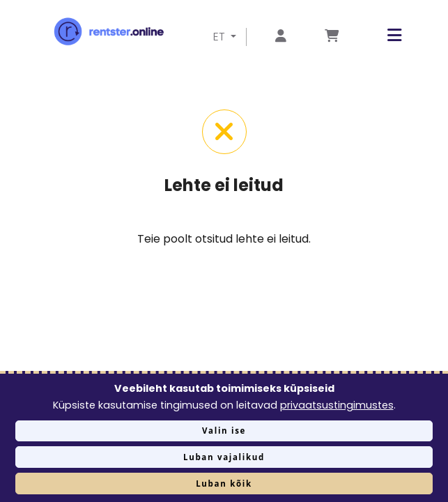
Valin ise (224, 431)
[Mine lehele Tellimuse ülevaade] (332, 37)
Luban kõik (224, 484)
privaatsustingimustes (337, 405)
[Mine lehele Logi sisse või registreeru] (281, 37)
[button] (384, 35)
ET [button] (221, 37)
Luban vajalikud (224, 457)
